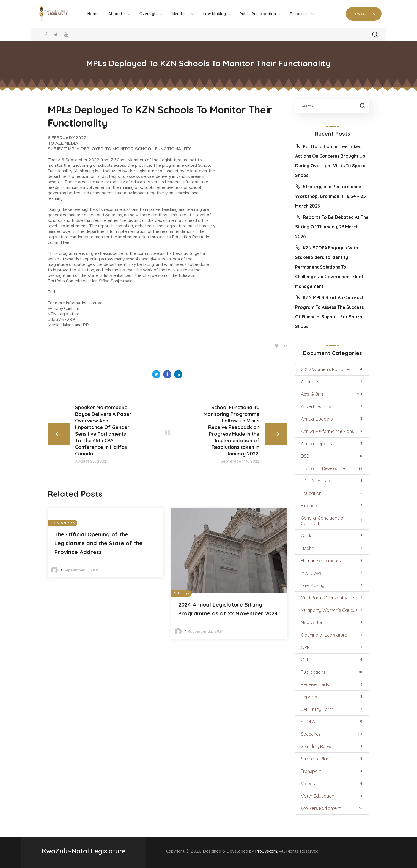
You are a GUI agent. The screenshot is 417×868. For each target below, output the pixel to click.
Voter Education (332, 796)
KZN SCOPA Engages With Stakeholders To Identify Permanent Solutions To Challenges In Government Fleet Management (329, 267)
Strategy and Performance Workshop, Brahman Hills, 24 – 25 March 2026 (330, 196)
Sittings (182, 593)
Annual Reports (332, 444)
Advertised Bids (332, 406)
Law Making (332, 585)
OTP (332, 660)
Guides (332, 536)
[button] (364, 14)
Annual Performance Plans (332, 431)
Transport (332, 771)
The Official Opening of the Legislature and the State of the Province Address (98, 543)
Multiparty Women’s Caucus (332, 610)
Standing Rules (332, 746)
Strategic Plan (332, 759)
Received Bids (332, 684)
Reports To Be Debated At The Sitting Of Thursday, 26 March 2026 (332, 227)
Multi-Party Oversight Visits (332, 598)
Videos (332, 784)
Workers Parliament (332, 808)
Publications (332, 672)
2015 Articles (62, 523)
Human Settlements (332, 561)
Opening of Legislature (332, 635)
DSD (332, 456)
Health (332, 548)
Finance (332, 506)
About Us (332, 382)
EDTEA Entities (332, 481)
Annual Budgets (332, 419)
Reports (332, 697)
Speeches (332, 734)
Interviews (332, 573)
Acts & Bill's (332, 394)
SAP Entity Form (332, 709)
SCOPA (332, 722)
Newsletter (332, 623)
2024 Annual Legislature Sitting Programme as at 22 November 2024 (228, 609)
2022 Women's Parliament (332, 369)
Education (332, 493)
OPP (332, 647)
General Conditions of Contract (332, 521)
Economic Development (332, 468)
